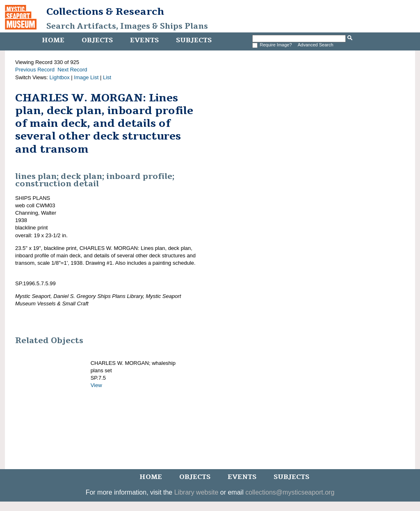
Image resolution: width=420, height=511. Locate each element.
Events (144, 40)
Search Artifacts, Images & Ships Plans (127, 26)
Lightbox (60, 77)
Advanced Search (316, 45)
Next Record (72, 70)
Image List (86, 77)
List (107, 77)
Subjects (194, 40)
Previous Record (35, 70)
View (96, 385)
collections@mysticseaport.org (290, 492)
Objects (97, 40)
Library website (196, 492)
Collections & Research (105, 11)
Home (53, 40)
